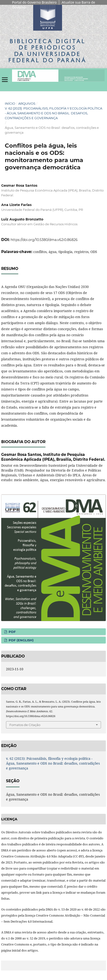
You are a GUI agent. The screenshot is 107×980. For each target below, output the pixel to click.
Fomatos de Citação (25, 725)
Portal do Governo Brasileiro (34, 2)
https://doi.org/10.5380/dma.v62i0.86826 (44, 240)
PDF (12, 632)
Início (10, 103)
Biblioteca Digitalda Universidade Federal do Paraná (47, 51)
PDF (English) (21, 640)
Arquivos (27, 103)
